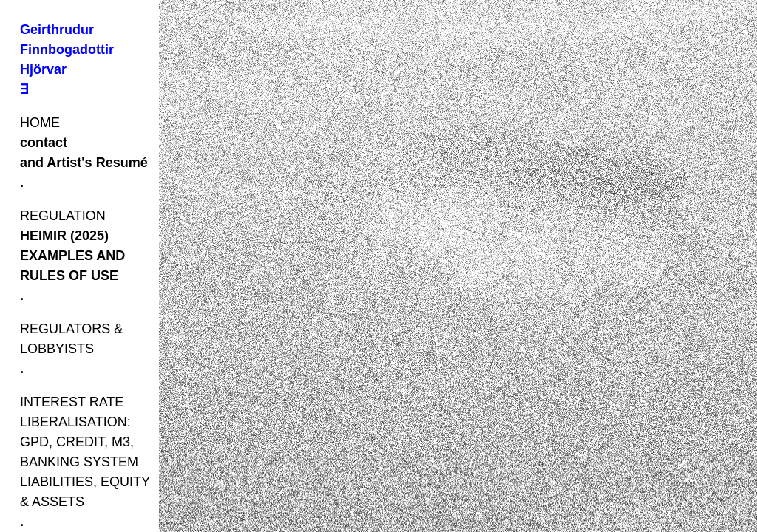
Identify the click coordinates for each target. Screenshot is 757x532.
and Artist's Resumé (84, 163)
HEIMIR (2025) (64, 236)
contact (44, 143)
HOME (40, 123)
